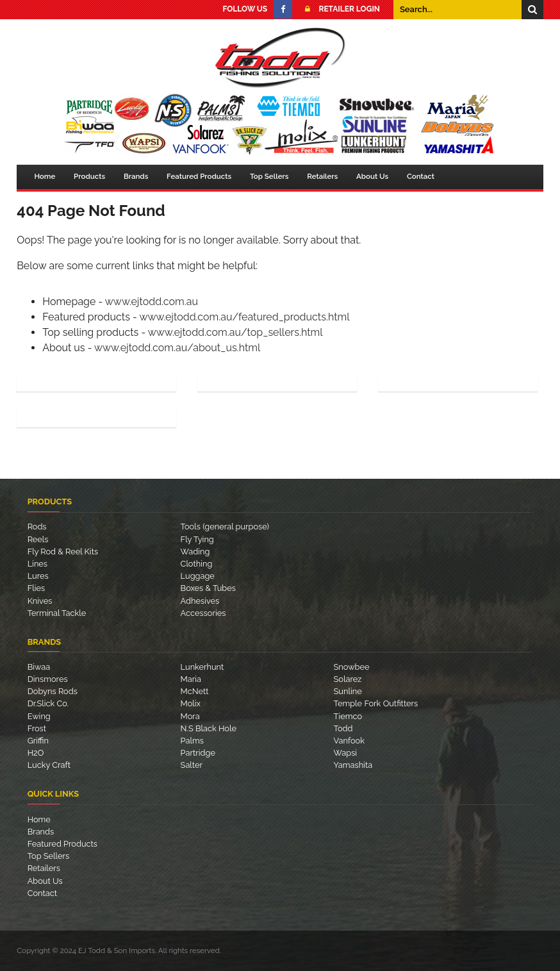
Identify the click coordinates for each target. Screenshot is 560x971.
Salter (192, 765)
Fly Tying (197, 539)
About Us (372, 176)
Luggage (198, 576)
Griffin (38, 741)
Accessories (203, 613)
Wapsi (346, 753)
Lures (38, 576)
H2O (36, 753)
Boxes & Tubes (208, 588)
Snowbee (352, 667)
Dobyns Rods (53, 691)
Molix (191, 703)
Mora (190, 716)
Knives (40, 601)
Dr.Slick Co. (48, 703)
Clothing (197, 564)
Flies (37, 588)
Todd (343, 728)
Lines (37, 564)
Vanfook (349, 741)
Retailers (322, 176)
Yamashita (353, 765)
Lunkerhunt (202, 667)
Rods (37, 527)
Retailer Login (339, 9)
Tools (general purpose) (225, 527)
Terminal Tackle (57, 613)
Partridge (198, 753)
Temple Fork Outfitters (376, 703)
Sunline (348, 691)
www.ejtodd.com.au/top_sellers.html (235, 332)
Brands (136, 176)
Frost (37, 728)
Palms (192, 741)
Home (45, 176)
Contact (421, 176)
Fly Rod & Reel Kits (63, 552)
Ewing (39, 716)
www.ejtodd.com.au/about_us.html (177, 348)
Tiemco (348, 716)
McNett (195, 691)
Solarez (348, 679)
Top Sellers (269, 176)
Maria (191, 679)
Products (89, 176)
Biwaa (39, 667)
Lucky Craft (49, 765)
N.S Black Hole (209, 728)
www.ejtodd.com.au (152, 302)
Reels (38, 539)
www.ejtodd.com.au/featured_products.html (244, 317)
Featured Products (199, 176)
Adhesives (200, 601)
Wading (195, 552)
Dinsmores (48, 679)
